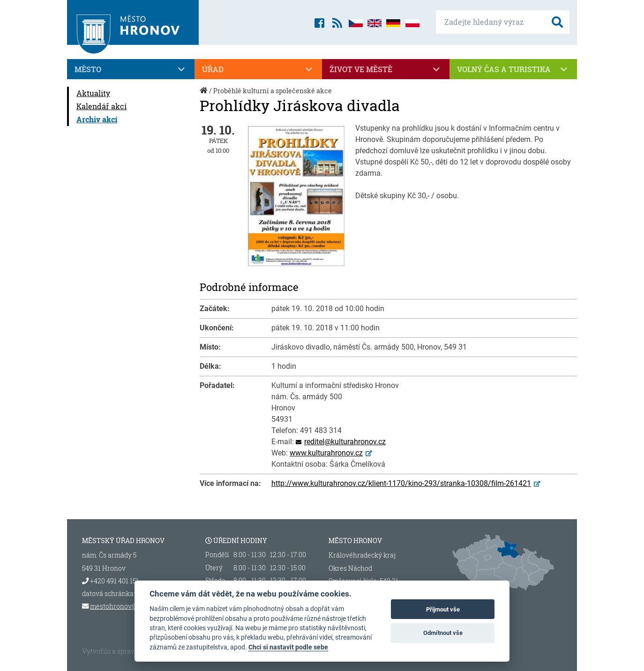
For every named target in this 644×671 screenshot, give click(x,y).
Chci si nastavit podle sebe (288, 647)
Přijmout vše (443, 609)
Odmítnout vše (443, 633)
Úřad (258, 69)
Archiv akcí (97, 119)
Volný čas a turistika (513, 69)
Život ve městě (386, 69)
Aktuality (93, 93)
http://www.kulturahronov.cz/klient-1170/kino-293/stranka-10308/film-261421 (401, 483)
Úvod (204, 95)
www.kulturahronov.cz (326, 453)
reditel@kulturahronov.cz (345, 442)
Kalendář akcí (101, 106)
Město (131, 69)
